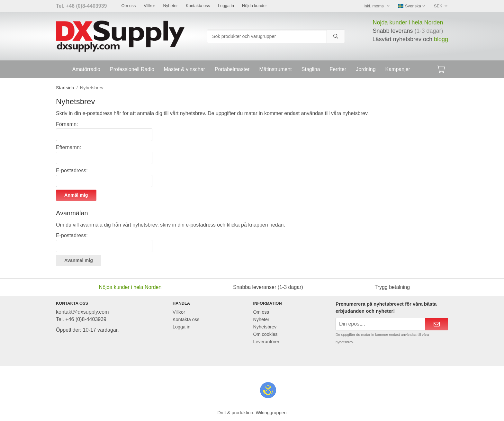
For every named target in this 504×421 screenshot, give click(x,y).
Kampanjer (398, 69)
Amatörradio (86, 69)
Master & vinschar (184, 69)
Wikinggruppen (271, 413)
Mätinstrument (275, 69)
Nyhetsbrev (265, 327)
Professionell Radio (132, 69)
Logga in (226, 6)
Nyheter (170, 6)
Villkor (149, 6)
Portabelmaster (232, 69)
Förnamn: (67, 124)
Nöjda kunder (254, 6)
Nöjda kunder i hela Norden (408, 22)
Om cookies (265, 334)
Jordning (366, 69)
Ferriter (338, 69)
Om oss (128, 6)
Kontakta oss (198, 6)
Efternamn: (68, 147)
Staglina (311, 69)
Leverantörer (266, 342)
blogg (441, 39)
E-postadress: (72, 170)
